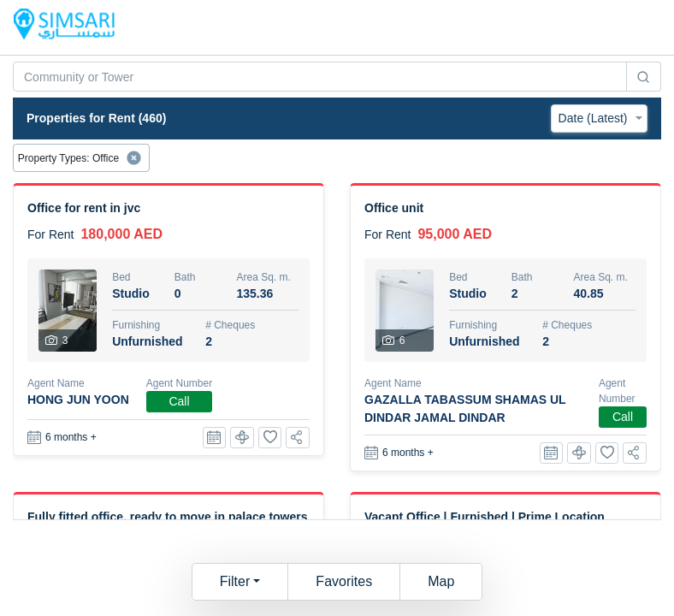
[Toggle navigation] (636, 27)
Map (441, 581)
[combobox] (320, 77)
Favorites (344, 581)
